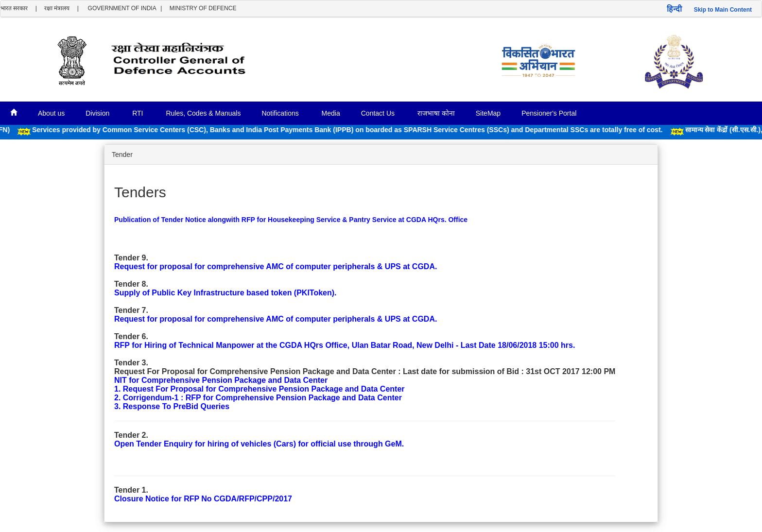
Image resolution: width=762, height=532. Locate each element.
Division (98, 113)
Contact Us (379, 113)
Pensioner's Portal (549, 113)
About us (51, 113)
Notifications (281, 113)
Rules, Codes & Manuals (203, 113)
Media (331, 113)
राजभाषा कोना (436, 113)
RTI (139, 113)
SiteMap (488, 113)
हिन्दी (674, 9)
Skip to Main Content (723, 10)
